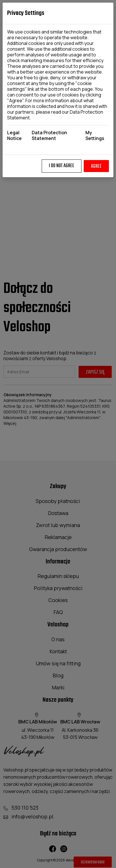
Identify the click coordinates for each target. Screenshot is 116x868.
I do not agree (62, 166)
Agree (96, 166)
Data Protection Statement (49, 135)
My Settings (95, 135)
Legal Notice (14, 135)
